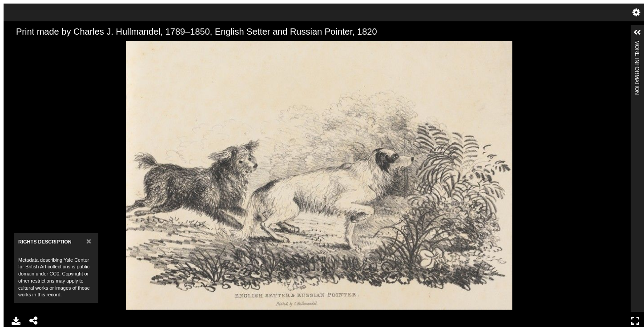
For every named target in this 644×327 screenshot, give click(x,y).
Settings (636, 12)
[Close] (89, 241)
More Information (637, 44)
